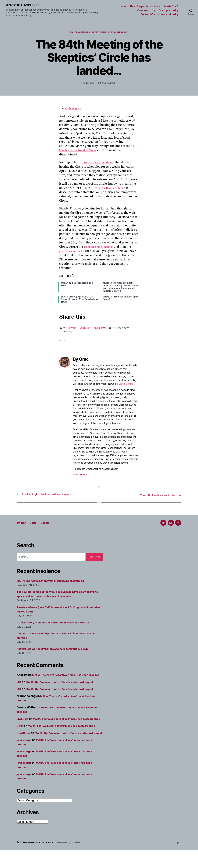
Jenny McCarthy (101, 189)
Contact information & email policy (159, 14)
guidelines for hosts (73, 252)
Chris (20, 735)
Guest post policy (169, 10)
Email (36, 523)
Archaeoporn (74, 109)
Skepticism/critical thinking (111, 33)
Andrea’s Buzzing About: (100, 163)
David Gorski (126, 385)
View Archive (81, 475)
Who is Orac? (171, 6)
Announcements (79, 33)
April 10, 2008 (109, 84)
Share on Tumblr (92, 328)
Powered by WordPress (73, 860)
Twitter (22, 523)
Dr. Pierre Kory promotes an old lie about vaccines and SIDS (57, 623)
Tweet (73, 328)
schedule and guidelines (100, 248)
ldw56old (23, 724)
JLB (19, 687)
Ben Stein (120, 189)
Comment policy (146, 10)
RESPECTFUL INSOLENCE (25, 5)
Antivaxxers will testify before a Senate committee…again (56, 649)
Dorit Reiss (24, 746)
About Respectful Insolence (145, 6)
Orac (91, 84)
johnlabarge (25, 758)
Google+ (51, 523)
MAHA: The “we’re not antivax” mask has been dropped (55, 581)
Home (123, 6)
